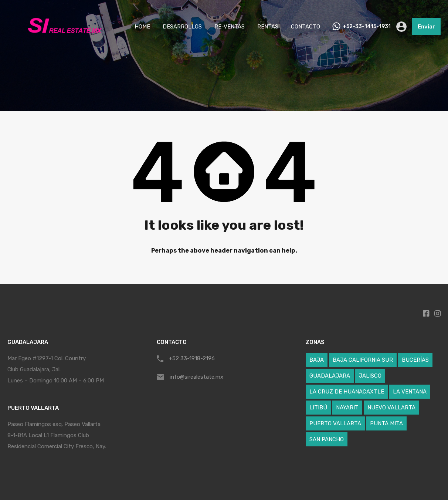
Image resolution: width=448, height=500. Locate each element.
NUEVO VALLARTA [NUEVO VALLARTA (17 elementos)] (391, 408)
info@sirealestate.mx (196, 377)
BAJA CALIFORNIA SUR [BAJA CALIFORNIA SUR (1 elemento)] (363, 360)
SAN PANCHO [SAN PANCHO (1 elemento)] (327, 439)
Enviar (426, 27)
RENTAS (268, 27)
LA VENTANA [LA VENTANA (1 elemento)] (410, 392)
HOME (142, 27)
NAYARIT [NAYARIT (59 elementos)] (347, 408)
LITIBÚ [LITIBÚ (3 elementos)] (318, 408)
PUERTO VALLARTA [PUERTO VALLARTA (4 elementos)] (335, 423)
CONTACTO (306, 27)
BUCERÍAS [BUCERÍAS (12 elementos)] (415, 360)
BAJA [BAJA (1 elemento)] (317, 360)
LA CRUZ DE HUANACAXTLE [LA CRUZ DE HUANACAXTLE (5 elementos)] (347, 392)
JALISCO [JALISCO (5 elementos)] (370, 376)
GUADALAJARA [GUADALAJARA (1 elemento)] (330, 376)
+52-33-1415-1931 (367, 27)
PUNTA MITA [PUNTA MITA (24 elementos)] (386, 423)
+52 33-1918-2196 (192, 358)
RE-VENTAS (230, 27)
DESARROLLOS (182, 27)
